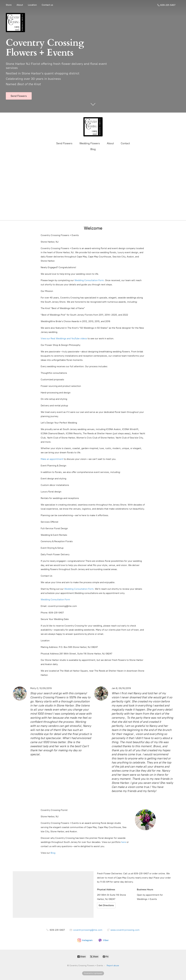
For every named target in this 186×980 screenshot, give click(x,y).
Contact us (47, 5)
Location (32, 5)
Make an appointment (52, 459)
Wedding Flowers (90, 143)
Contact (125, 143)
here (124, 842)
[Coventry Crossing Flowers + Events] (93, 127)
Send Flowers (64, 143)
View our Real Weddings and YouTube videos (64, 338)
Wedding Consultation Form (89, 280)
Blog (93, 149)
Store (9, 5)
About (20, 5)
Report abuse (113, 966)
